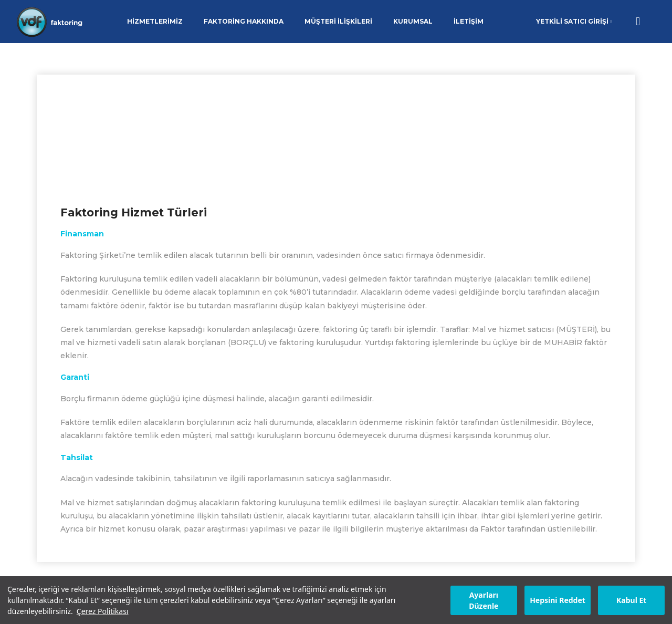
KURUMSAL (413, 21)
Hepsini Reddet (558, 600)
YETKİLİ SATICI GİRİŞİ (574, 21)
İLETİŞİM (469, 21)
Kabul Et (631, 600)
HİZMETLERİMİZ (155, 21)
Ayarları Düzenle (484, 600)
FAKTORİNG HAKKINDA (244, 21)
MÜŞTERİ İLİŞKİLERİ (338, 21)
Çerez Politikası (103, 611)
